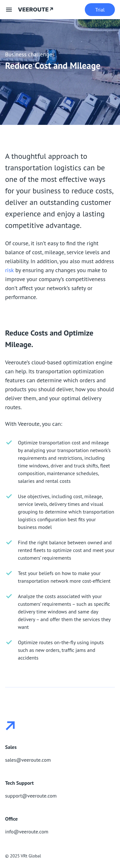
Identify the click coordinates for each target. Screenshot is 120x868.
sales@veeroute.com (28, 760)
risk (9, 270)
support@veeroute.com (31, 796)
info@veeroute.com (27, 831)
